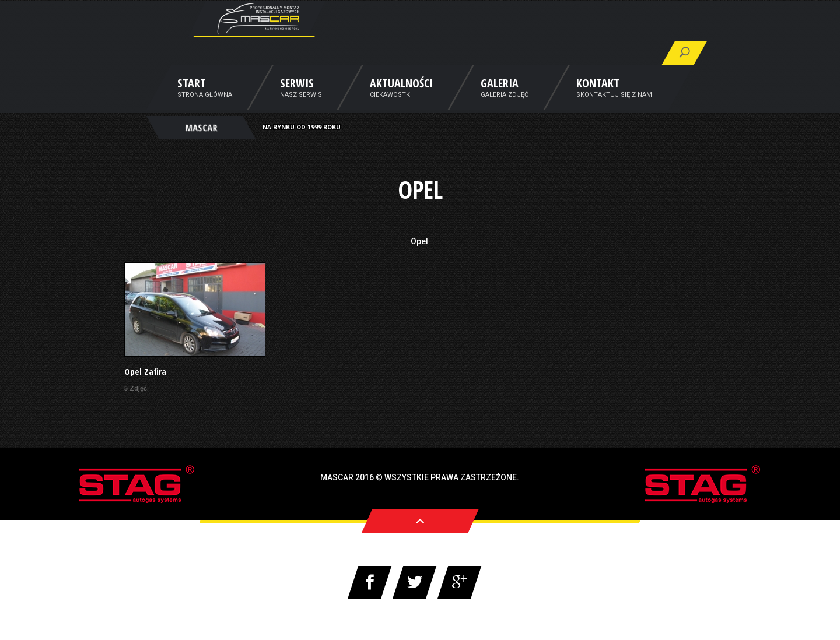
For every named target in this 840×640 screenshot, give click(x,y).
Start (192, 101)
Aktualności (401, 101)
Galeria (500, 101)
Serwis (297, 101)
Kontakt (598, 101)
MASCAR (201, 143)
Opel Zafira (145, 372)
